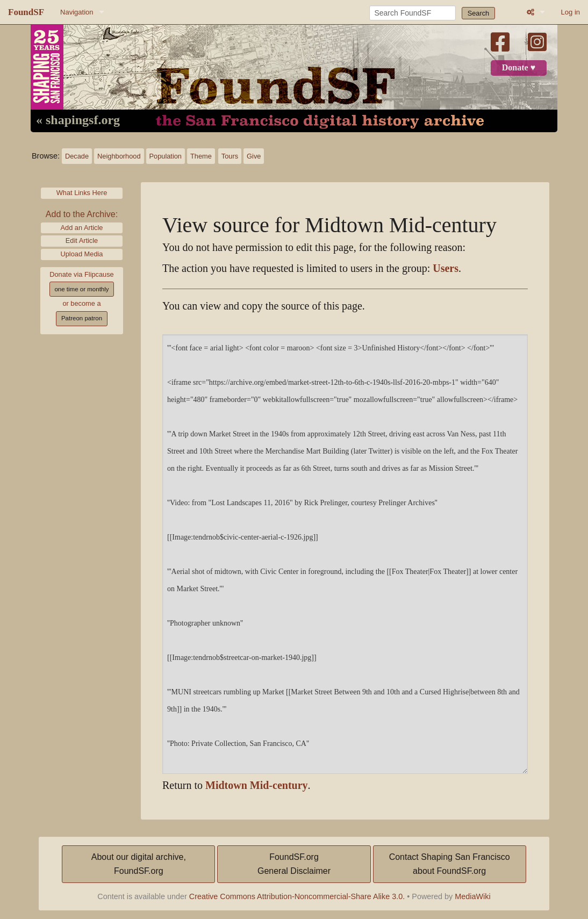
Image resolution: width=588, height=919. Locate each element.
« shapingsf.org (78, 120)
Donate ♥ (519, 68)
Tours (230, 156)
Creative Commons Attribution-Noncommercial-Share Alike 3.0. (297, 896)
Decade (77, 156)
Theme (201, 156)
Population (166, 156)
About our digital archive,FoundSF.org (139, 864)
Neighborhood (119, 156)
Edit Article (82, 240)
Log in (571, 12)
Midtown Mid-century (257, 785)
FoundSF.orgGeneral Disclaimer (294, 864)
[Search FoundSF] (413, 13)
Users (446, 268)
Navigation (77, 12)
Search (479, 13)
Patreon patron (82, 318)
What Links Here (82, 193)
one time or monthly (81, 289)
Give (254, 156)
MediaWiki (472, 896)
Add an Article (82, 228)
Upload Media (82, 254)
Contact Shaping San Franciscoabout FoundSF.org (450, 864)
